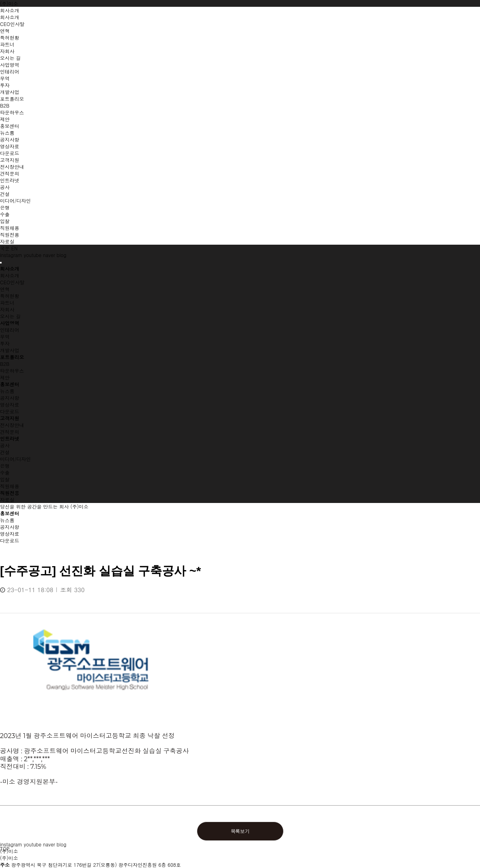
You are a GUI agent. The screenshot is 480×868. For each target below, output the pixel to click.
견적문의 (10, 432)
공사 (5, 445)
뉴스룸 (7, 391)
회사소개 (10, 275)
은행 (5, 466)
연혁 (5, 289)
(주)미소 (9, 3)
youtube (33, 255)
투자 (5, 343)
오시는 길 (10, 316)
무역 (5, 336)
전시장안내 (12, 425)
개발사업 (10, 350)
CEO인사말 (12, 282)
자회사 (7, 309)
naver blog (54, 255)
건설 (5, 452)
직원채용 (10, 486)
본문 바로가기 (0, 0)
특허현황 (10, 296)
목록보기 (240, 831)
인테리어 (10, 330)
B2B (5, 364)
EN (14, 248)
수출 (5, 472)
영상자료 (10, 404)
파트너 (7, 302)
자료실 (7, 500)
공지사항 (10, 398)
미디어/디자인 (15, 459)
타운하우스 (12, 370)
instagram (11, 255)
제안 (5, 377)
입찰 (5, 479)
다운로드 (10, 411)
